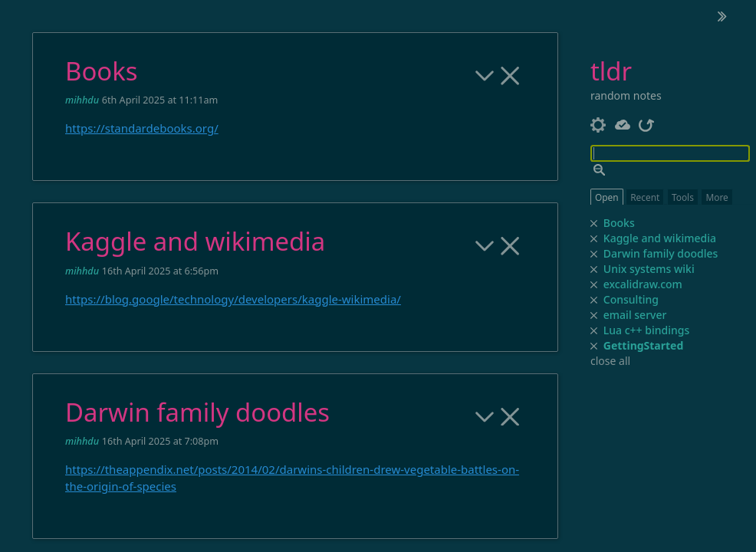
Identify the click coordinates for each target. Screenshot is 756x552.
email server (608, 314)
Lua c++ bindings (627, 330)
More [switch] (717, 197)
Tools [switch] (683, 197)
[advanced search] (600, 170)
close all (610, 361)
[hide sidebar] (722, 16)
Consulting (601, 299)
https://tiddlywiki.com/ (151, 490)
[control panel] (598, 124)
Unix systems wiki (631, 268)
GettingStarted (644, 345)
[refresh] (647, 124)
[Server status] (623, 124)
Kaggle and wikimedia (650, 238)
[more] (485, 152)
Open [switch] (607, 197)
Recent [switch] (645, 197)
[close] (594, 346)
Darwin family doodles (651, 253)
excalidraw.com (621, 284)
